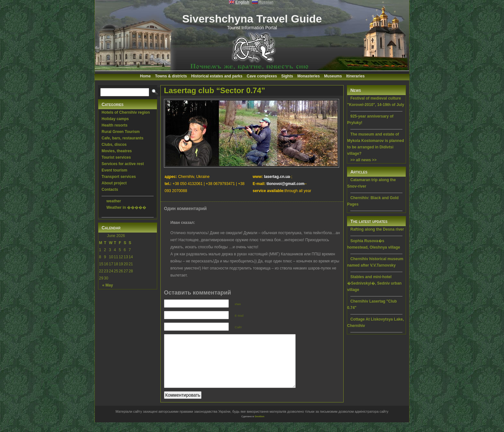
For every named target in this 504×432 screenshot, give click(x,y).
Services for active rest (123, 164)
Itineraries (355, 76)
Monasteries (309, 76)
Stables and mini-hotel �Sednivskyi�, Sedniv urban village (374, 283)
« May (108, 285)
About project (114, 183)
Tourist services (116, 157)
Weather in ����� (126, 207)
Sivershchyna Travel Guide (252, 19)
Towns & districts (171, 76)
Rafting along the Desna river (377, 229)
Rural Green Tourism (121, 132)
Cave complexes (262, 76)
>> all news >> (363, 160)
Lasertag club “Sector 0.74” (215, 90)
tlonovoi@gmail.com (285, 184)
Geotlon (259, 426)
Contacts (110, 190)
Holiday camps (115, 119)
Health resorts (115, 125)
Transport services (119, 177)
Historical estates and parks (217, 76)
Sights (287, 76)
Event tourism (114, 170)
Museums (333, 76)
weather (114, 201)
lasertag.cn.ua (277, 177)
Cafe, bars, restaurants (122, 138)
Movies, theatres (117, 151)
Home (145, 76)
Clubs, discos (114, 145)
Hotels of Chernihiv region (126, 112)
